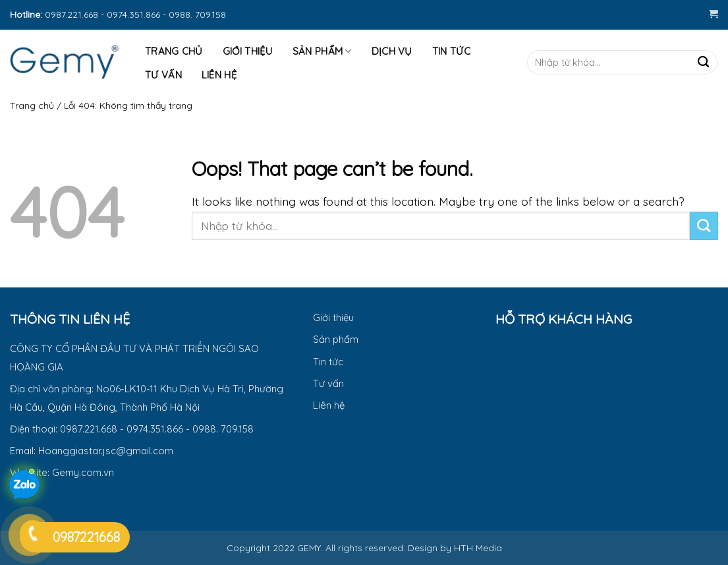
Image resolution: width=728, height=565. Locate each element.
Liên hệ (219, 75)
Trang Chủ (174, 51)
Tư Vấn (163, 75)
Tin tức (451, 51)
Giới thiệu (248, 51)
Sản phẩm (322, 51)
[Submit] (703, 62)
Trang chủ (32, 105)
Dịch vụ (392, 51)
